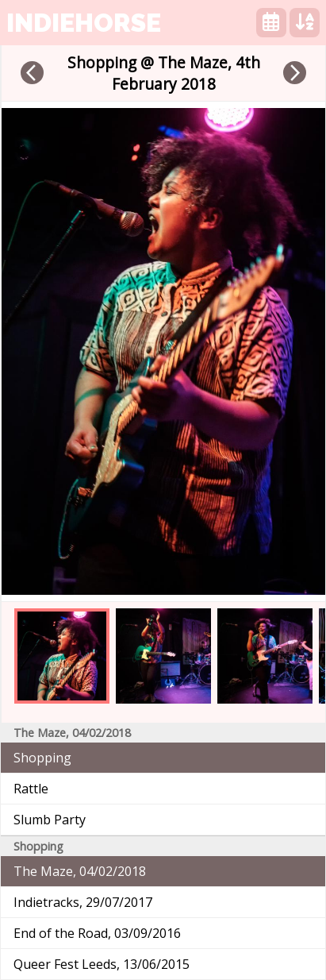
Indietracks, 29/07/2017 (83, 902)
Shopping (42, 758)
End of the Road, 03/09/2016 (97, 933)
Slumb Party (50, 820)
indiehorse (84, 23)
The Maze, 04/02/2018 (80, 871)
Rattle (31, 789)
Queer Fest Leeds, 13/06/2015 (102, 964)
